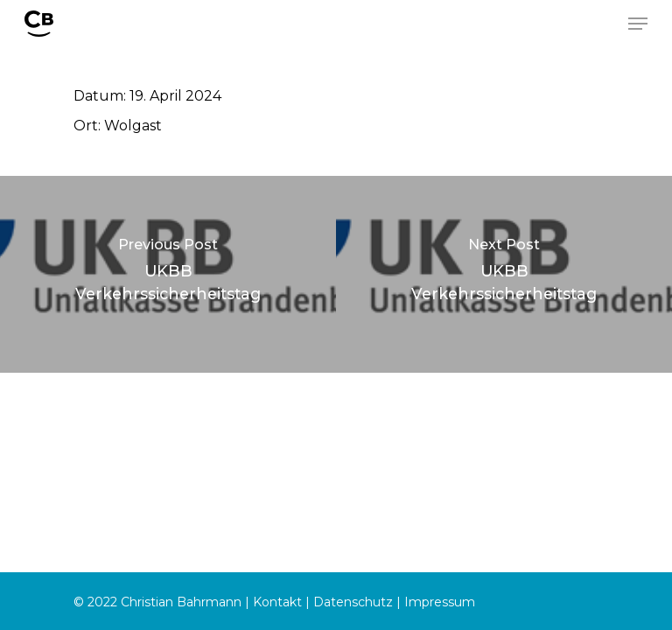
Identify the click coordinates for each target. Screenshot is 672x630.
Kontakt (277, 602)
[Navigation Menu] (638, 24)
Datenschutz (353, 602)
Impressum (440, 602)
